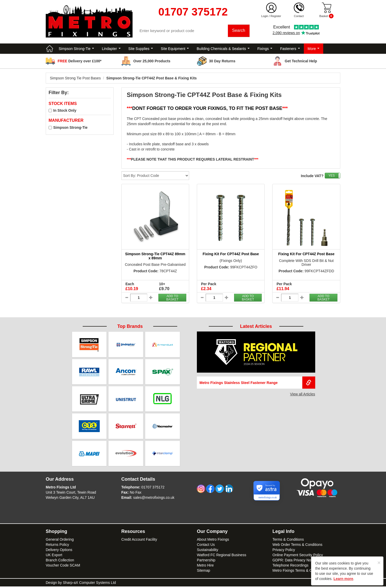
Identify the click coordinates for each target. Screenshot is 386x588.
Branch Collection (60, 562)
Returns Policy (57, 546)
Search (239, 31)
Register (276, 16)
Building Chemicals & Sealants (223, 49)
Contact (299, 16)
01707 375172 (153, 489)
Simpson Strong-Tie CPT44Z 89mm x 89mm (155, 257)
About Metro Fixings (213, 541)
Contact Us (206, 546)
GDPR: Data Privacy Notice (295, 562)
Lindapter (111, 49)
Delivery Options (59, 551)
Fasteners (290, 49)
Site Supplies (141, 49)
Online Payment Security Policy (298, 556)
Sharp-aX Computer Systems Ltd (89, 584)
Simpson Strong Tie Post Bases (75, 79)
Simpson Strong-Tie (76, 49)
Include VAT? (312, 177)
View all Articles (302, 395)
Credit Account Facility (139, 541)
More (314, 49)
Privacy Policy (284, 551)
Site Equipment (175, 49)
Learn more (343, 579)
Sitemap (203, 572)
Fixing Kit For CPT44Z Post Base (231, 255)
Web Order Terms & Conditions (298, 546)
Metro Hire (205, 567)
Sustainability (208, 551)
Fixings (265, 49)
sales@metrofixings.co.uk (154, 499)
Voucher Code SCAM (63, 567)
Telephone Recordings (291, 567)
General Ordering (60, 541)
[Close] (379, 563)
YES (331, 176)
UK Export (54, 556)
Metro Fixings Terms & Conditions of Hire (305, 572)
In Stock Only (65, 111)
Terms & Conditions (288, 541)
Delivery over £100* (80, 62)
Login (265, 16)
